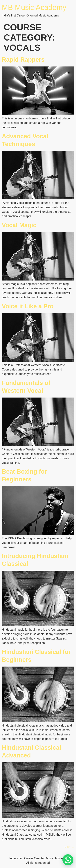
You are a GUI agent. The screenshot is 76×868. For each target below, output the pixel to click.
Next (69, 847)
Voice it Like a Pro (28, 306)
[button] (68, 860)
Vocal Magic (19, 225)
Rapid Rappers (23, 60)
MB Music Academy (34, 7)
